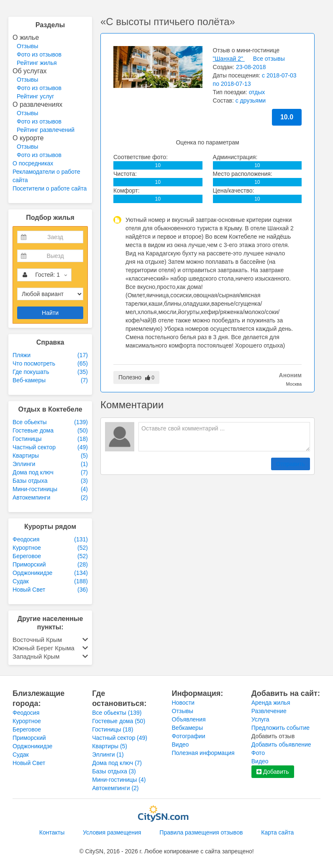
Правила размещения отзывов (201, 832)
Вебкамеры (187, 728)
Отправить (291, 464)
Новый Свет (29, 763)
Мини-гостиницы (119, 780)
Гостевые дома (119, 721)
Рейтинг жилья (37, 63)
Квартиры (110, 746)
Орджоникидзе (32, 746)
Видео (181, 744)
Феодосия (26, 713)
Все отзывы (269, 59)
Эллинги (108, 755)
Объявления (189, 719)
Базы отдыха (114, 771)
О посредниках (33, 163)
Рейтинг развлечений (46, 130)
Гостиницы (113, 729)
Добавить (273, 772)
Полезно (136, 377)
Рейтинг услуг (35, 96)
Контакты (52, 832)
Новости (183, 703)
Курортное (27, 721)
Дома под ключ (117, 763)
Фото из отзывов (39, 54)
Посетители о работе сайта (50, 188)
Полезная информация (203, 753)
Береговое (27, 729)
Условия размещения (112, 832)
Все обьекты (117, 713)
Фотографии (189, 736)
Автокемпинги (115, 788)
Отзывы (27, 46)
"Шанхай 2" (229, 59)
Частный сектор (120, 738)
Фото (258, 753)
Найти (50, 313)
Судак (21, 755)
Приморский (29, 738)
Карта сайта (277, 832)
